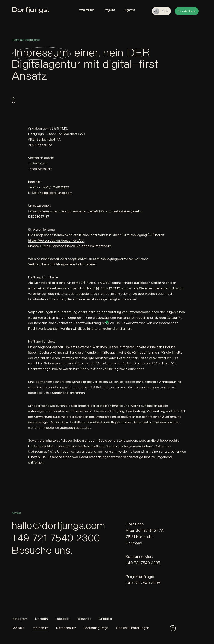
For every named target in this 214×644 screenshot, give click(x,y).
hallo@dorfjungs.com (56, 193)
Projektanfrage (187, 11)
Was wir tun (87, 10)
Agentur (130, 10)
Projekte (109, 10)
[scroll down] (13, 100)
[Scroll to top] (173, 628)
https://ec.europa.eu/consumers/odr (56, 241)
